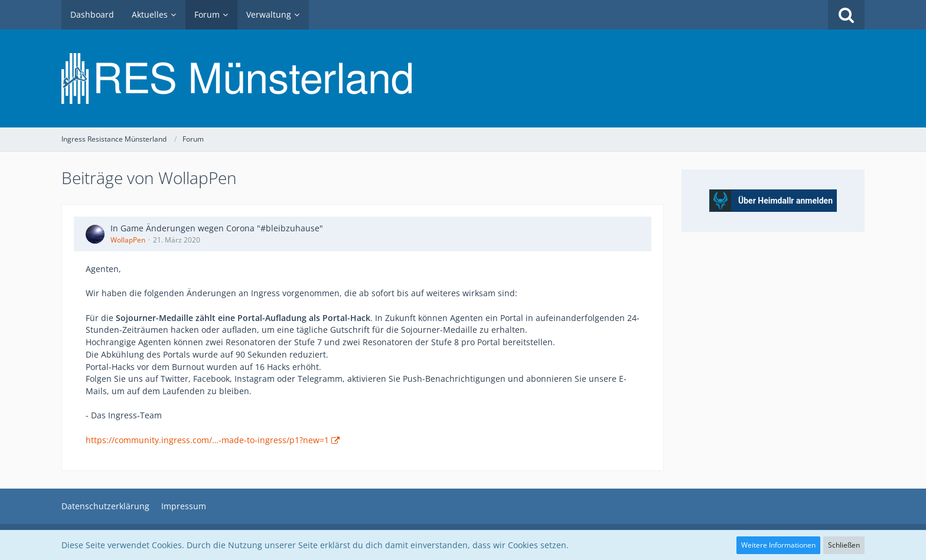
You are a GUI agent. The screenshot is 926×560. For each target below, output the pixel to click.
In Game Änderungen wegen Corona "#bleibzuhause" (217, 228)
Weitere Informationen (778, 545)
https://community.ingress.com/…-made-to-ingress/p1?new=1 (207, 440)
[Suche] (846, 15)
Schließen (844, 545)
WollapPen (128, 240)
